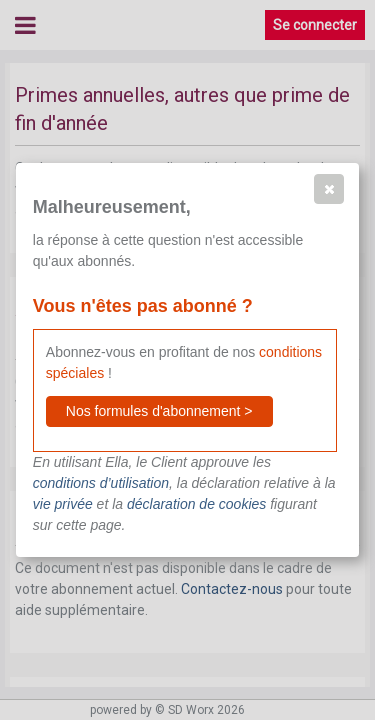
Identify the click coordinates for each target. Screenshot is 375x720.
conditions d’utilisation (101, 483)
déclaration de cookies (196, 504)
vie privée (63, 504)
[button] (329, 189)
